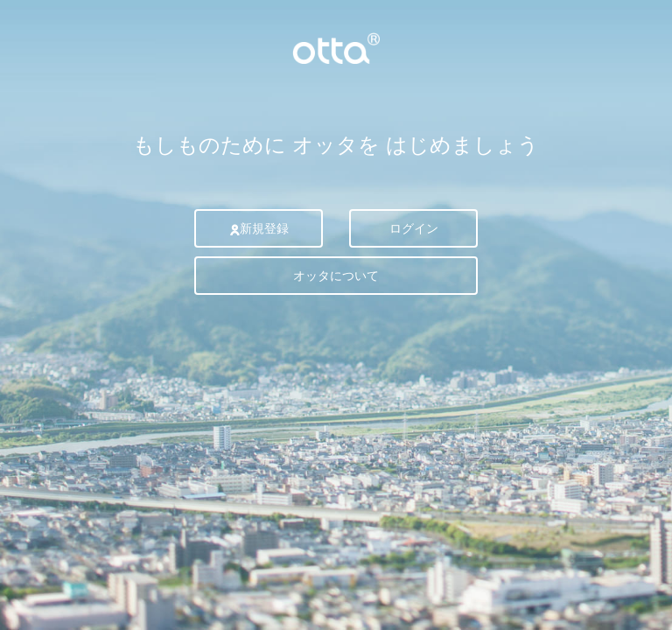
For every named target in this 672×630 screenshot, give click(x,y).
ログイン (414, 228)
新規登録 (259, 228)
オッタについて (336, 276)
